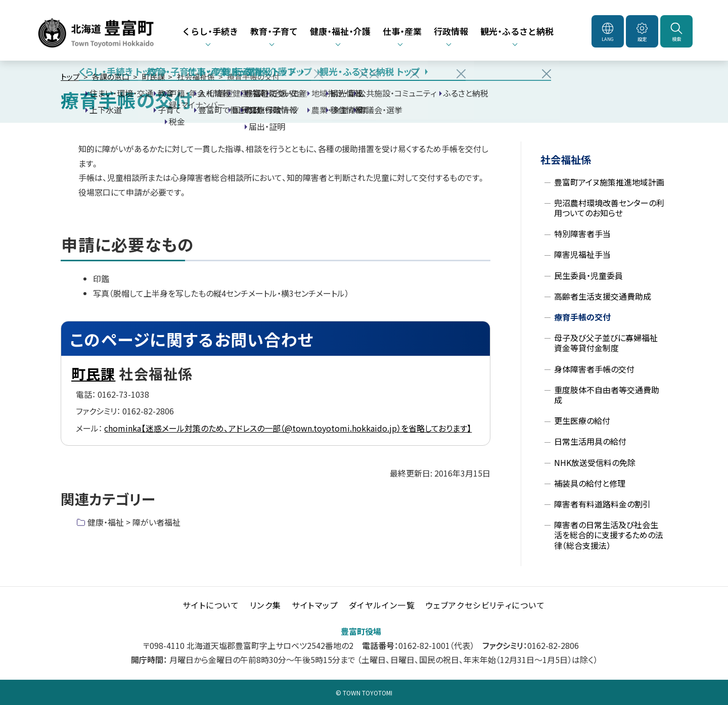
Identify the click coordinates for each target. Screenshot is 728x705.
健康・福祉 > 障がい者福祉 (134, 522)
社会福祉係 (196, 77)
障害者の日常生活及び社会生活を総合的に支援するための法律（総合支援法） (609, 535)
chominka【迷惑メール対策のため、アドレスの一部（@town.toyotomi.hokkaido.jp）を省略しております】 (288, 428)
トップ (70, 77)
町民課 (153, 77)
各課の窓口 (111, 77)
